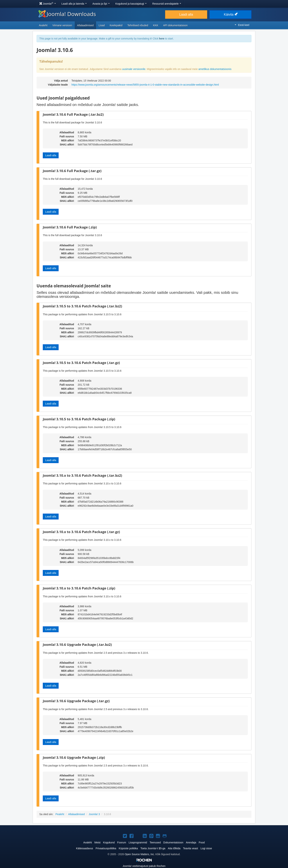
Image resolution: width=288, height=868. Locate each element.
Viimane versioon (62, 25)
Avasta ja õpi (101, 4)
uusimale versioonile (134, 69)
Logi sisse (206, 848)
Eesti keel (242, 25)
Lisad (102, 25)
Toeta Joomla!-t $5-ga (153, 848)
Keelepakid (116, 25)
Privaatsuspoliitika (106, 848)
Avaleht (43, 25)
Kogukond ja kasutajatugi (131, 4)
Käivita (230, 15)
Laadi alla (186, 15)
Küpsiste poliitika (128, 848)
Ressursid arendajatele (167, 4)
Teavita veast (190, 848)
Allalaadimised (85, 25)
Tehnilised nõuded (138, 25)
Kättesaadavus (85, 848)
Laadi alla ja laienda (74, 4)
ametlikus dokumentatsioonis (215, 69)
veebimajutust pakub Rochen (144, 866)
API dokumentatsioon (175, 25)
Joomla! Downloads (67, 14)
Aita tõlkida (174, 848)
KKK (156, 25)
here (162, 39)
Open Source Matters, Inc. (140, 854)
